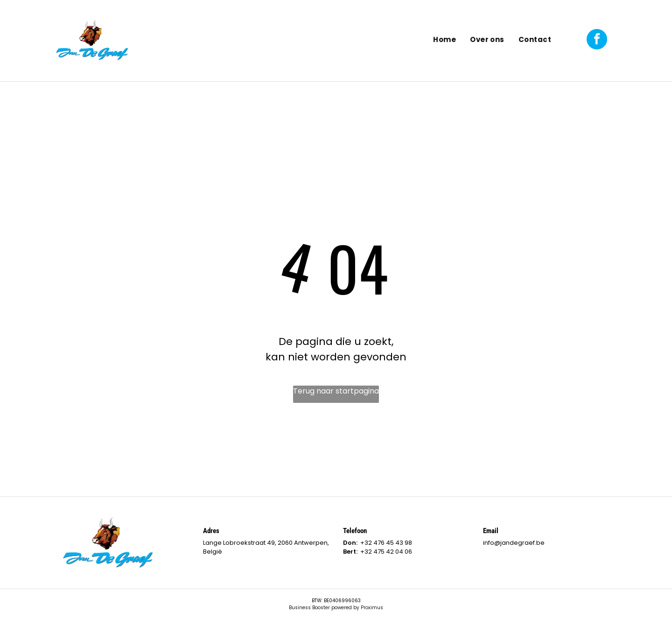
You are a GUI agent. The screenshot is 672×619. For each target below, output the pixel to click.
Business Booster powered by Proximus (336, 608)
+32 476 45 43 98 (386, 543)
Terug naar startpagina (336, 391)
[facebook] (597, 40)
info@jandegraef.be (514, 543)
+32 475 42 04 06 (386, 552)
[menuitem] (444, 40)
